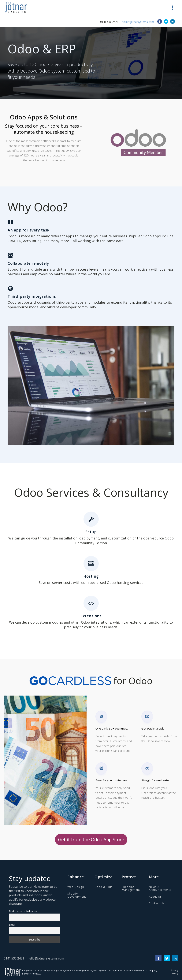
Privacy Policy (174, 972)
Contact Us (157, 903)
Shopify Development (77, 895)
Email (12, 925)
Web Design (76, 887)
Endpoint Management (131, 888)
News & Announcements (160, 888)
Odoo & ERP (103, 887)
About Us (155, 897)
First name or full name (23, 911)
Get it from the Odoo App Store (91, 839)
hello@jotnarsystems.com (138, 22)
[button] (173, 8)
